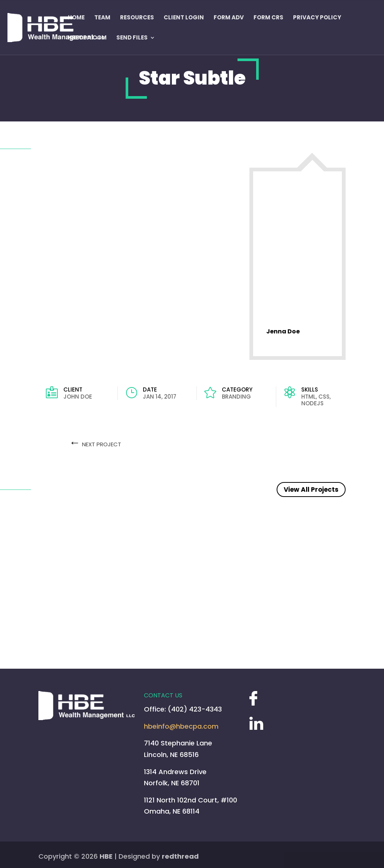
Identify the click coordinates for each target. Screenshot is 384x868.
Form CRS (268, 18)
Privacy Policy (317, 18)
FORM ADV (229, 18)
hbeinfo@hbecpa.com (181, 726)
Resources (137, 18)
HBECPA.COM (87, 38)
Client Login (184, 18)
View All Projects (311, 490)
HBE (106, 856)
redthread (180, 856)
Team (102, 18)
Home (76, 18)
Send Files (132, 38)
